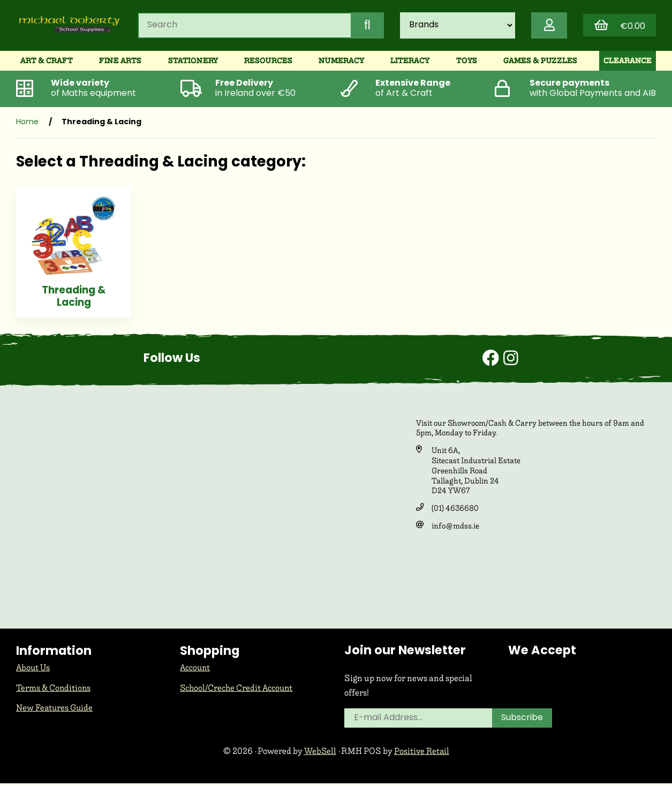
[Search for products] (241, 26)
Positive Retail (422, 754)
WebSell (320, 754)
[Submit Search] (363, 26)
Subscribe (523, 721)
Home (27, 124)
